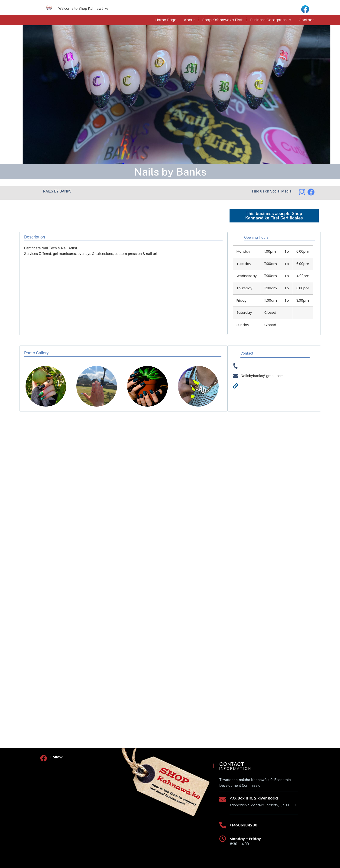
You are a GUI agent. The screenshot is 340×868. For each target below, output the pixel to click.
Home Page (166, 20)
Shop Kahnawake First (223, 20)
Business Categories (271, 20)
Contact (306, 20)
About (189, 20)
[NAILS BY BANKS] (170, 670)
